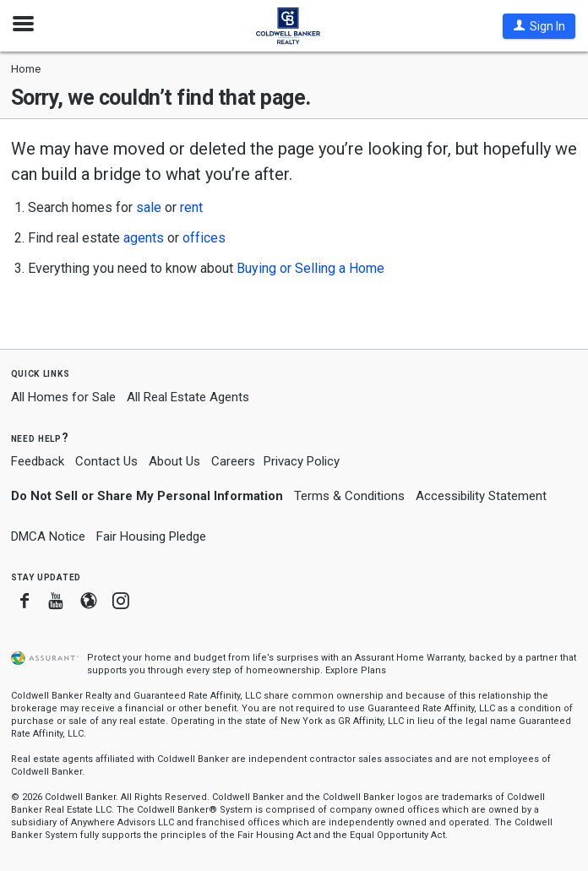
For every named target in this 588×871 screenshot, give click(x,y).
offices (204, 238)
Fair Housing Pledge (151, 536)
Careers (233, 461)
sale (149, 207)
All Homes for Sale (63, 397)
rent (191, 207)
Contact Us (106, 461)
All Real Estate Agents (188, 397)
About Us (174, 461)
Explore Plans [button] (356, 670)
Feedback (38, 462)
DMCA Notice (48, 536)
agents (144, 238)
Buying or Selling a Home (310, 268)
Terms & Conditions (349, 496)
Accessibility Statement (481, 496)
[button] (539, 26)
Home (26, 69)
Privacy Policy (302, 461)
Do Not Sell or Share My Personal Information (147, 496)
